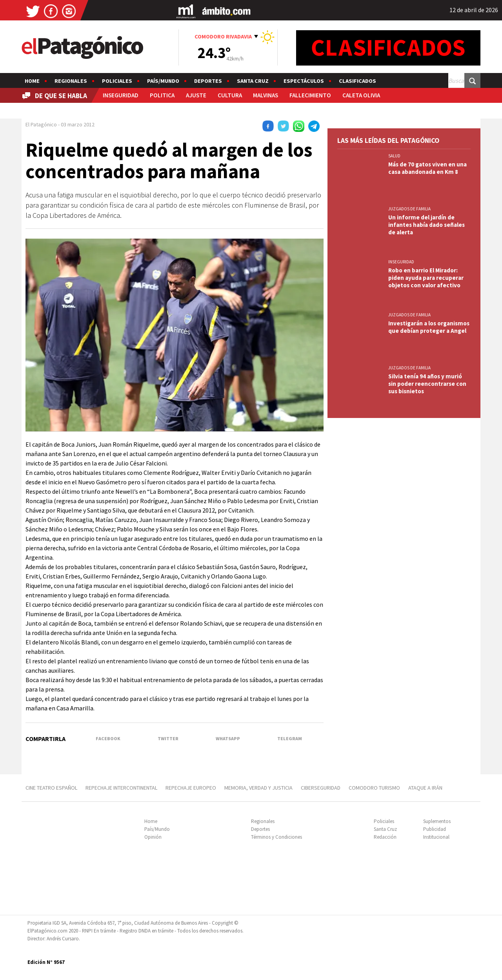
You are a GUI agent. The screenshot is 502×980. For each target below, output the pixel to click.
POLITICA (162, 95)
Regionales (71, 81)
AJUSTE (196, 95)
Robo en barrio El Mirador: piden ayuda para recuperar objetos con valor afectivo (426, 278)
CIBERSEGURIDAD (321, 788)
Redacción (385, 837)
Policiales (117, 81)
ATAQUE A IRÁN (425, 788)
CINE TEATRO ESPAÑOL (51, 788)
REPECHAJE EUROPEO (191, 788)
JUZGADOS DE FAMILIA (409, 209)
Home (32, 81)
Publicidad (435, 829)
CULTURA (230, 95)
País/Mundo (163, 81)
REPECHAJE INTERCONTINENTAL (121, 788)
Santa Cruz (253, 81)
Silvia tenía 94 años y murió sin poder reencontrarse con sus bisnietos (427, 384)
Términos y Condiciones (276, 837)
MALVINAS (266, 95)
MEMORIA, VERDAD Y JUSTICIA (258, 788)
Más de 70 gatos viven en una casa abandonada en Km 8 (427, 168)
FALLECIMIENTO (310, 95)
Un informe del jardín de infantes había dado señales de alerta (427, 225)
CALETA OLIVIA (361, 95)
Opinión (153, 837)
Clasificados (357, 81)
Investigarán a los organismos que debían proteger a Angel (429, 327)
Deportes (208, 81)
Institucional (436, 837)
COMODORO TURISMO (374, 788)
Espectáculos (304, 81)
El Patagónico (41, 124)
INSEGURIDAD (121, 95)
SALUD (394, 156)
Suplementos (437, 821)
